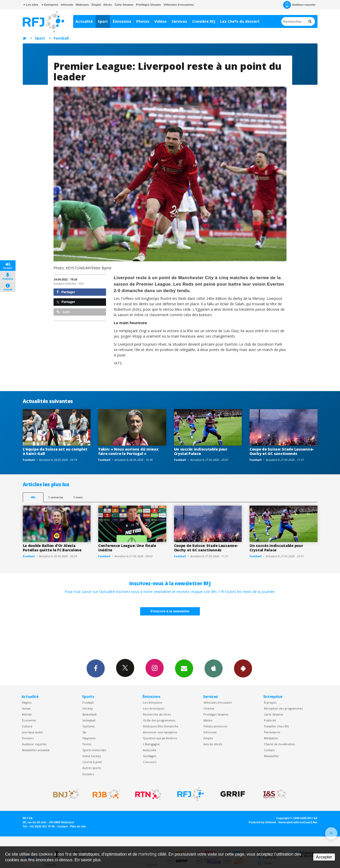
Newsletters (184, 668)
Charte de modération (279, 744)
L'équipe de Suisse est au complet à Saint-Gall (55, 451)
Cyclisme (89, 726)
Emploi (96, 5)
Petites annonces (215, 726)
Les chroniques (154, 708)
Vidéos (161, 21)
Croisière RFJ (204, 21)
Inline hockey (92, 756)
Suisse (26, 708)
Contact (269, 750)
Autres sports (92, 768)
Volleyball (89, 720)
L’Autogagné (151, 744)
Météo (208, 720)
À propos (270, 702)
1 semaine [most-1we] (56, 497)
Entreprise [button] (50, 5)
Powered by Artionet (262, 822)
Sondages (150, 756)
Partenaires (272, 732)
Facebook (96, 668)
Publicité (270, 720)
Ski (84, 732)
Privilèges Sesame (216, 714)
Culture (27, 726)
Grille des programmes (159, 720)
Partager (66, 292)
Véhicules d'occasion (218, 702)
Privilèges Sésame (149, 5)
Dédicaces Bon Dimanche (161, 726)
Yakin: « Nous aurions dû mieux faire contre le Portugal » (128, 451)
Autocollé (150, 750)
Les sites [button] (31, 5)
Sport (103, 21)
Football (61, 38)
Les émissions (153, 702)
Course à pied (92, 762)
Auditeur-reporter (299, 5)
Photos (143, 21)
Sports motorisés (94, 750)
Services (179, 21)
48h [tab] (33, 497)
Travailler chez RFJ (276, 726)
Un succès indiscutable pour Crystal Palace (201, 451)
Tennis (87, 744)
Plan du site (78, 826)
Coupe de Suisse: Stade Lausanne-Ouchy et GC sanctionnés (282, 451)
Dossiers (28, 738)
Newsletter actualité (36, 750)
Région (27, 702)
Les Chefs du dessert (240, 21)
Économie (29, 720)
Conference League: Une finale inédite (127, 548)
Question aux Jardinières (160, 738)
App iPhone (214, 668)
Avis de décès (213, 744)
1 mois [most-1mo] (78, 497)
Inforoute (67, 5)
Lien (63, 312)
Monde (27, 714)
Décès (108, 5)
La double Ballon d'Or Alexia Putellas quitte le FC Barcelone (52, 548)
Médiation (271, 738)
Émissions (122, 21)
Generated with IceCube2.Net (298, 822)
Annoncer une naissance (160, 732)
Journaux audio (32, 732)
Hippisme (89, 738)
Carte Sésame (124, 5)
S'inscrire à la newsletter (170, 611)
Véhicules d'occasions (179, 5)
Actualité (84, 21)
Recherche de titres (157, 714)
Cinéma (209, 708)
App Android (243, 668)
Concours (150, 762)
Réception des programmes (283, 708)
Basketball (89, 714)
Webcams (82, 5)
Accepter (324, 857)
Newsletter (271, 756)
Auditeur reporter (35, 744)
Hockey (88, 708)
